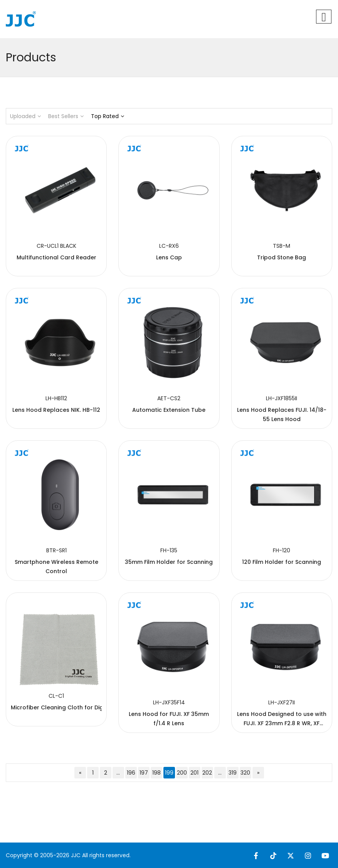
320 (245, 773)
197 (144, 773)
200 (182, 773)
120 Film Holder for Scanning (282, 562)
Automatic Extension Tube (169, 410)
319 (233, 773)
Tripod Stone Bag (282, 257)
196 (131, 773)
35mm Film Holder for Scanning (169, 562)
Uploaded (25, 116)
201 (194, 773)
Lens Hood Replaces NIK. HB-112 (56, 410)
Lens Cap (169, 257)
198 (156, 773)
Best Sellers (66, 116)
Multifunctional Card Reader (56, 257)
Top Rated (108, 116)
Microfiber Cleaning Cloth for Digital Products (75, 707)
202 (207, 773)
